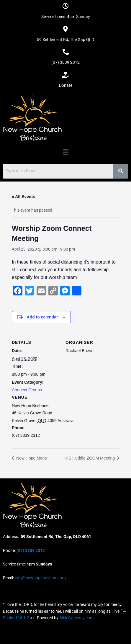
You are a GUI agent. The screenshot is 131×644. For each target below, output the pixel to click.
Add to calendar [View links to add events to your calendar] (42, 317)
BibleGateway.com (76, 618)
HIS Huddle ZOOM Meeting (90, 458)
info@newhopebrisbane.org (40, 578)
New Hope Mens (31, 458)
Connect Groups (27, 390)
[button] (65, 152)
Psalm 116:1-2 (16, 618)
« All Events (23, 197)
